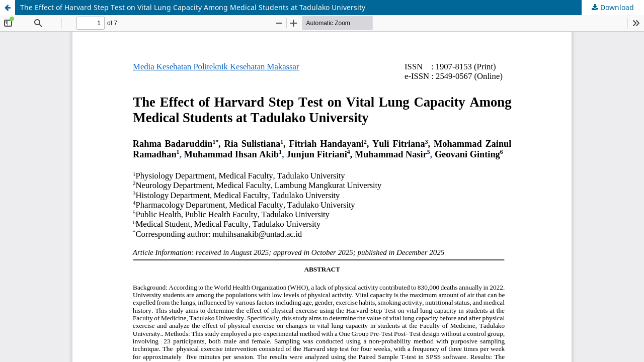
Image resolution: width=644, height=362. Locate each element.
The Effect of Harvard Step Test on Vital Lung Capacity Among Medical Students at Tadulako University (193, 7)
